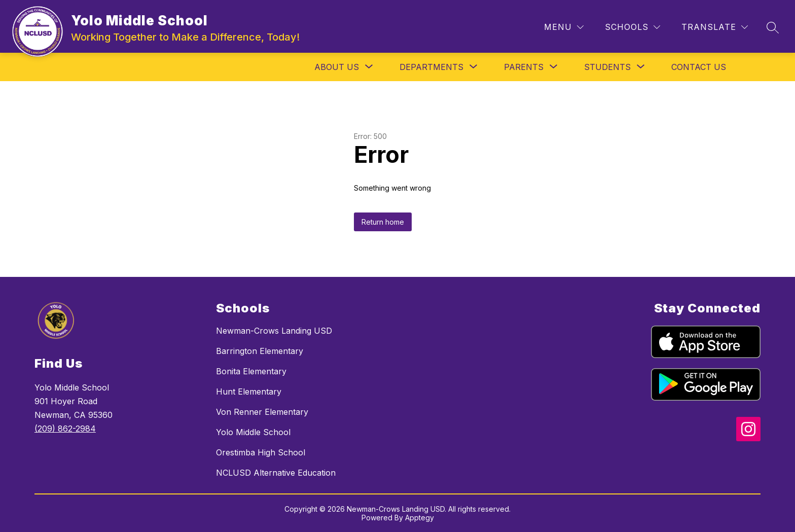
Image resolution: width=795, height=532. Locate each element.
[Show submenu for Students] (607, 67)
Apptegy (420, 518)
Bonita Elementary (251, 371)
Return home (383, 222)
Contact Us (699, 67)
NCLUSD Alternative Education (276, 473)
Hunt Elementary (249, 392)
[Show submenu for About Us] (337, 67)
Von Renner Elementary (262, 412)
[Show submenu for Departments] (431, 67)
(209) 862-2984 (65, 429)
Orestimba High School (261, 452)
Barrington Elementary (260, 351)
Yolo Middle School (253, 432)
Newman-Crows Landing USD (274, 331)
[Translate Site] (715, 27)
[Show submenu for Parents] (524, 67)
